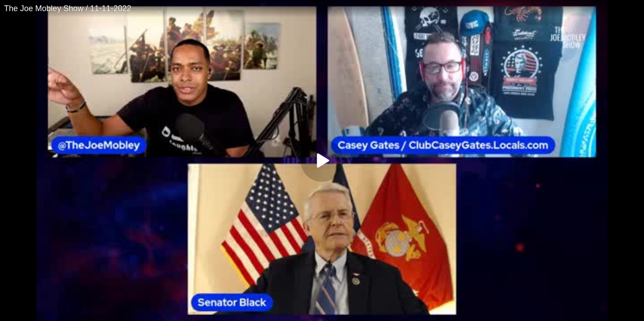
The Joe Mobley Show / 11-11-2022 (68, 8)
